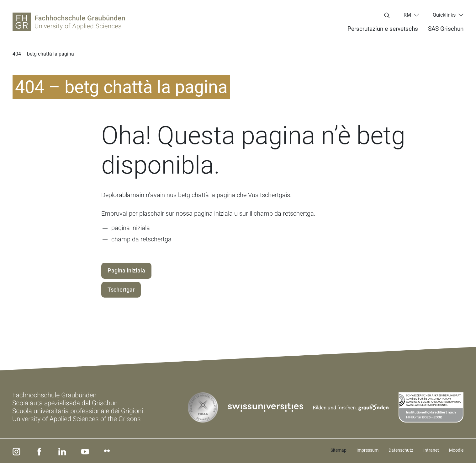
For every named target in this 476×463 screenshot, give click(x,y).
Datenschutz (401, 450)
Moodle (456, 450)
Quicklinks (444, 15)
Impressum (368, 450)
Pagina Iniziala (126, 270)
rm (407, 15)
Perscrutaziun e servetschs (383, 29)
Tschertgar (121, 290)
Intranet (431, 450)
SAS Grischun (446, 29)
